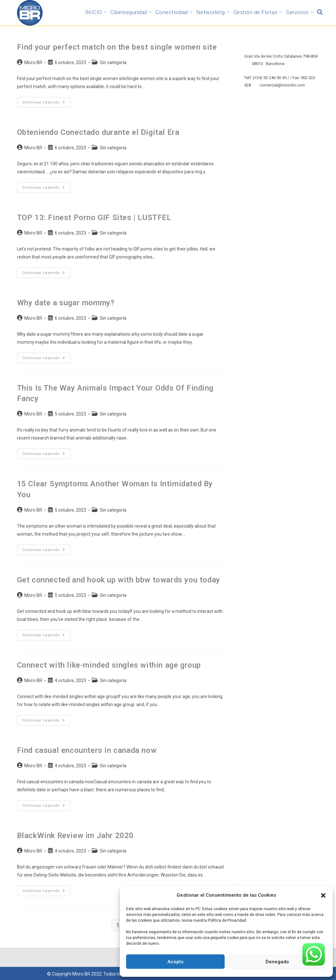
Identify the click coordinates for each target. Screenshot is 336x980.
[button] (323, 895)
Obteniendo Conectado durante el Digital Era (98, 132)
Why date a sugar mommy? (66, 303)
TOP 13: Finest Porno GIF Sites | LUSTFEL (94, 218)
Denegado (277, 962)
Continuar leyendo (46, 101)
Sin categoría (113, 62)
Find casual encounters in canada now (87, 750)
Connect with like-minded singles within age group (109, 665)
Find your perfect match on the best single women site (117, 47)
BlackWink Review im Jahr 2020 (75, 836)
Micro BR (33, 62)
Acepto (176, 962)
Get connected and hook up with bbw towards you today (119, 580)
